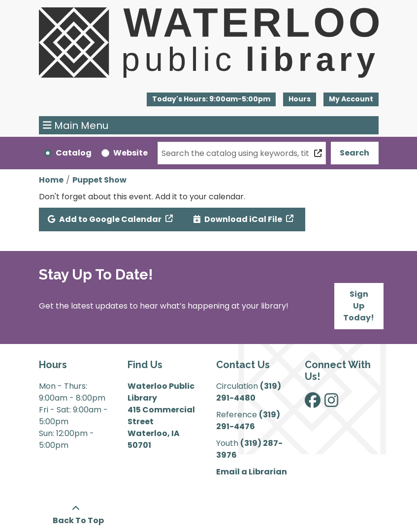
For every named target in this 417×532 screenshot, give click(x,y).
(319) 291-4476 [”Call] (248, 421)
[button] (211, 99)
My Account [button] (351, 99)
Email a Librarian (252, 472)
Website (130, 153)
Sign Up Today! (359, 306)
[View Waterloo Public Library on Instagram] (331, 403)
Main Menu (76, 125)
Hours (300, 99)
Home (51, 180)
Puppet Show (99, 180)
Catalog (74, 153)
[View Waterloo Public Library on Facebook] (313, 403)
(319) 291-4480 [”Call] (249, 392)
